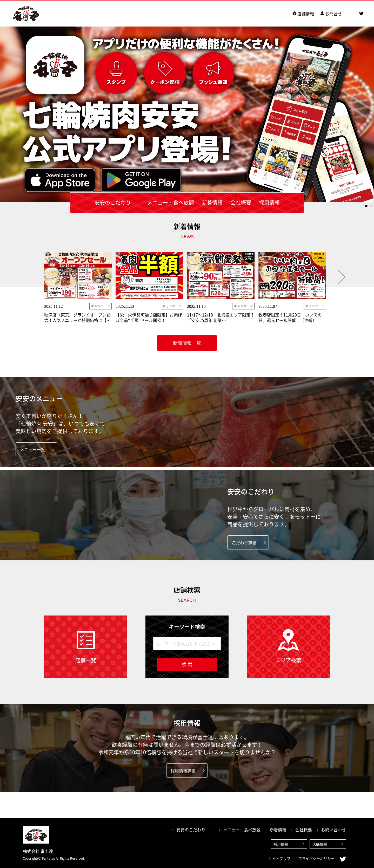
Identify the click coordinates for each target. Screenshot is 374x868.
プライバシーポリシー (316, 858)
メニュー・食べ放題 (242, 830)
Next (341, 277)
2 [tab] (371, 206)
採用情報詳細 (183, 770)
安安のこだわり (191, 830)
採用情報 (281, 844)
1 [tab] (366, 206)
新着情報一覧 (187, 343)
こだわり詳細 (244, 542)
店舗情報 (306, 14)
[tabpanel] (187, 114)
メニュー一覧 (32, 449)
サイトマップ (279, 858)
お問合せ (333, 14)
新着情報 (278, 830)
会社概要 (304, 830)
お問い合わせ (333, 830)
